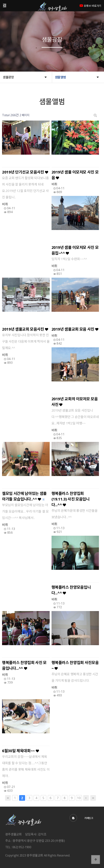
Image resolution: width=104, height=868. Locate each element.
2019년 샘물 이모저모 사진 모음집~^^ (75, 250)
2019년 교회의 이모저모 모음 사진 (75, 402)
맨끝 (93, 798)
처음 (8, 798)
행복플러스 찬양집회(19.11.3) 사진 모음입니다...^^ (71, 499)
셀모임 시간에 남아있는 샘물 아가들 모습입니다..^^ (24, 496)
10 (78, 798)
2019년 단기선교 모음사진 (25, 172)
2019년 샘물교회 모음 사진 (75, 329)
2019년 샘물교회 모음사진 (25, 329)
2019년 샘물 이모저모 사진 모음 (75, 175)
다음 (86, 798)
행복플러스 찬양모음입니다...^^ (71, 590)
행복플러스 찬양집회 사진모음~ (75, 665)
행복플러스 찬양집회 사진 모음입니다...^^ (24, 665)
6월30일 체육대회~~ (20, 751)
